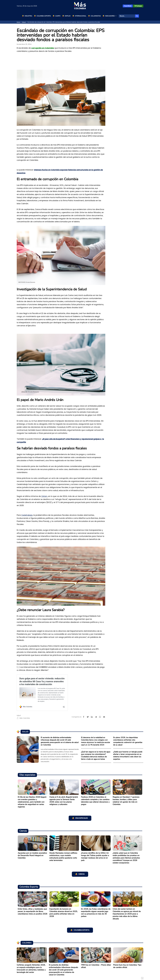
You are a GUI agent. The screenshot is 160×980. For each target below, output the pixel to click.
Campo (58, 16)
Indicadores (111, 16)
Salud (24, 22)
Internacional (81, 16)
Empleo (68, 16)
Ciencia (82, 874)
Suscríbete (128, 6)
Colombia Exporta (44, 16)
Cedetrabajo (27, 515)
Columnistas (96, 16)
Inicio (18, 22)
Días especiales (82, 818)
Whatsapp (138, 6)
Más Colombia (23, 718)
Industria (28, 16)
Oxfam (44, 496)
